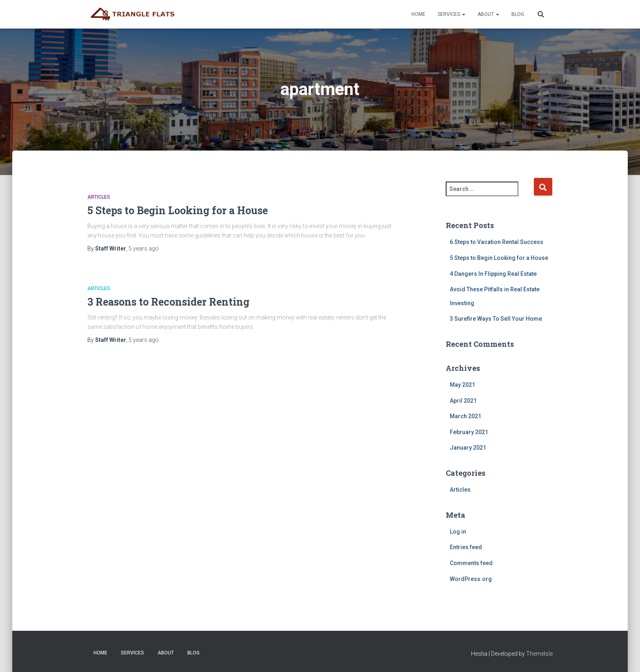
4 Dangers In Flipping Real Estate (493, 274)
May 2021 (462, 385)
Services (451, 14)
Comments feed (471, 563)
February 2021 (469, 432)
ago (144, 248)
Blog (518, 14)
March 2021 (466, 416)
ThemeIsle (539, 654)
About (488, 14)
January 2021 (468, 448)
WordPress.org (471, 579)
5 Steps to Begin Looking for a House (178, 210)
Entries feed (466, 547)
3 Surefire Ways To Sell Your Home (496, 319)
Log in (458, 532)
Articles (99, 197)
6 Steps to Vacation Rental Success (497, 242)
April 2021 (463, 401)
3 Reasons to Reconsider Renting (168, 302)
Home (418, 14)
